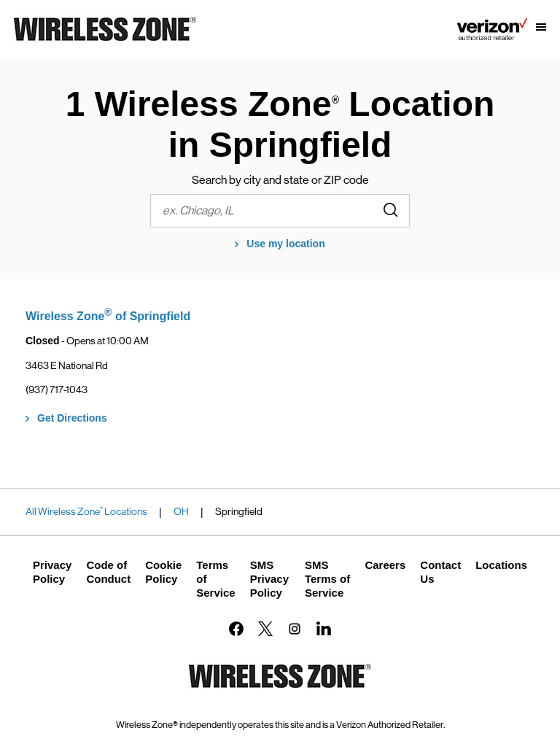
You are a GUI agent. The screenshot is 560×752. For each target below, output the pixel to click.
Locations (501, 565)
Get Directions (72, 418)
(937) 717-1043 (57, 389)
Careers (385, 565)
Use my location (285, 244)
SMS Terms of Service (327, 579)
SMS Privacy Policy (269, 579)
